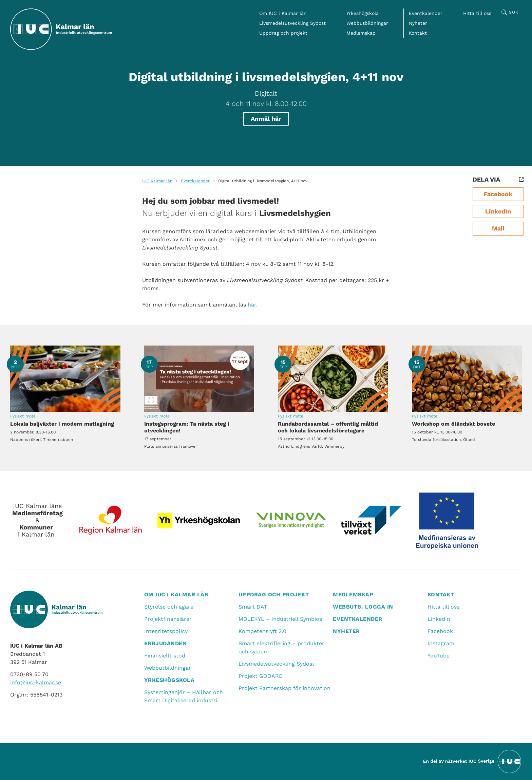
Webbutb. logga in (363, 607)
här (252, 305)
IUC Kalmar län (157, 181)
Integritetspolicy (166, 631)
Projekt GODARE (260, 676)
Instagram (441, 643)
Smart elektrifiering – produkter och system (281, 647)
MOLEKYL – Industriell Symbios (280, 619)
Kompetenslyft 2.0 (262, 631)
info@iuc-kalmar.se (36, 682)
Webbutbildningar (367, 23)
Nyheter (418, 23)
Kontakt (418, 33)
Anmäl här (266, 119)
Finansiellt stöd (165, 656)
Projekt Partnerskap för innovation (284, 688)
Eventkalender (426, 13)
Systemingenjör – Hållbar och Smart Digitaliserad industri (184, 696)
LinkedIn (498, 211)
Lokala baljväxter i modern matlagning (65, 379)
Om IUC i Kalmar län (283, 13)
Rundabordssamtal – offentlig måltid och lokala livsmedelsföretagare (333, 379)
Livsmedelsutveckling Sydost (292, 23)
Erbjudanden (166, 643)
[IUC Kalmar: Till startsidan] (61, 29)
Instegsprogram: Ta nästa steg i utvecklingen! (199, 379)
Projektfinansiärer (168, 619)
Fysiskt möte (23, 416)
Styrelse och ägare (169, 607)
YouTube (439, 656)
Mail (498, 228)
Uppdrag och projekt (283, 33)
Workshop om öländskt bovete (467, 379)
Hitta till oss (477, 13)
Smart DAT (253, 607)
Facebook (498, 194)
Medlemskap (361, 33)
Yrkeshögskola (363, 13)
